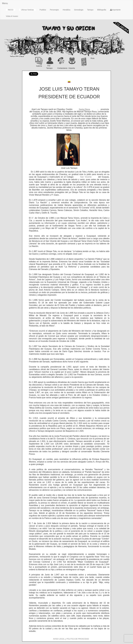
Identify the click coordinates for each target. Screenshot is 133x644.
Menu (5, 3)
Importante (115, 10)
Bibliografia (102, 10)
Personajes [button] (54, 10)
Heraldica (66, 10)
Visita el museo (12, 16)
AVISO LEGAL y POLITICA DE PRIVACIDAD (71, 639)
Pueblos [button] (43, 10)
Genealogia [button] (79, 10)
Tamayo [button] (90, 10)
